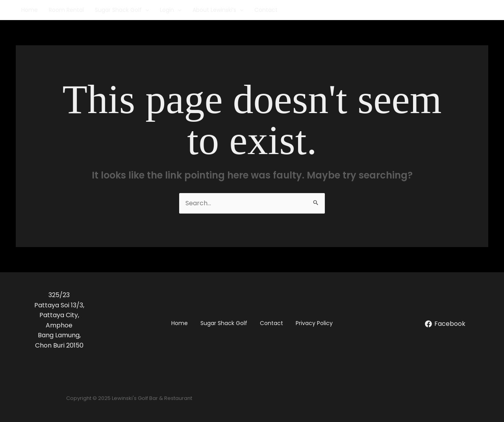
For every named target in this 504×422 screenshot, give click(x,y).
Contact (266, 10)
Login (170, 10)
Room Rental (66, 10)
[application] (145, 10)
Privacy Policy (314, 323)
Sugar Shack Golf (122, 10)
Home (30, 10)
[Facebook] (445, 324)
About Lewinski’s (218, 10)
